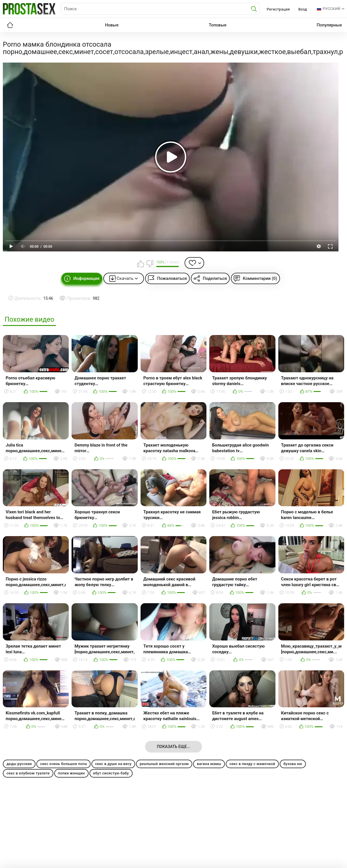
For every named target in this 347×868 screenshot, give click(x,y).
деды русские (19, 764)
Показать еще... (173, 747)
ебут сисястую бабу (111, 773)
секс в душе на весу (113, 764)
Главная (10, 25)
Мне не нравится (150, 264)
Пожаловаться (172, 278)
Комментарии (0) (260, 278)
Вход (303, 9)
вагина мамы (209, 764)
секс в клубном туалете (28, 773)
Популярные (329, 25)
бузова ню (293, 764)
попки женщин (71, 773)
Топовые (218, 25)
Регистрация (278, 9)
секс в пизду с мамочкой (252, 764)
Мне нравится (141, 264)
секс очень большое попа (63, 764)
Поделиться (215, 278)
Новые (112, 25)
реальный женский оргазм (164, 764)
